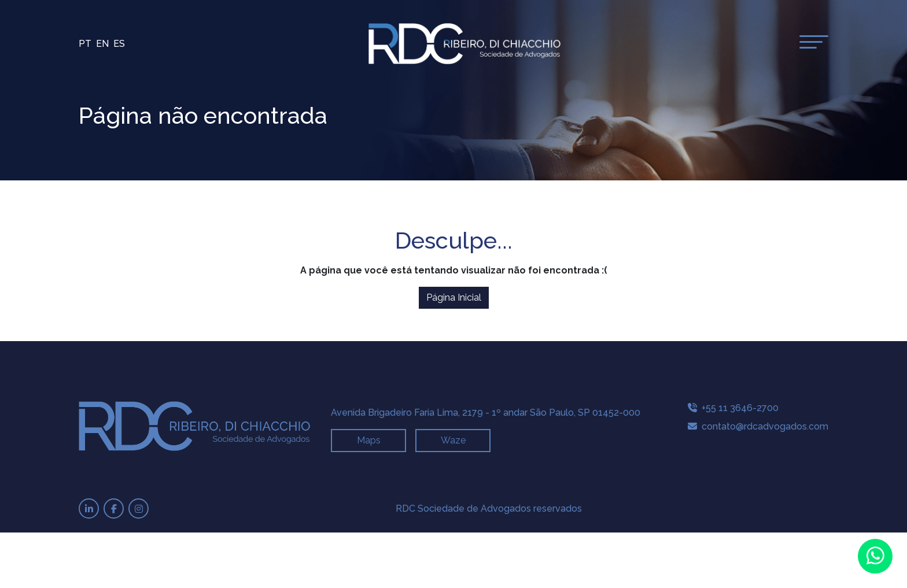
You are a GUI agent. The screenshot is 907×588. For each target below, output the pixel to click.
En (102, 44)
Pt (85, 44)
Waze (453, 440)
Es (119, 44)
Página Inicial (454, 297)
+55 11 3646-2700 (733, 408)
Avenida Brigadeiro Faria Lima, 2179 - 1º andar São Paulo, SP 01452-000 (486, 413)
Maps (369, 440)
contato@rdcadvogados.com (758, 426)
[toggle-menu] (814, 42)
